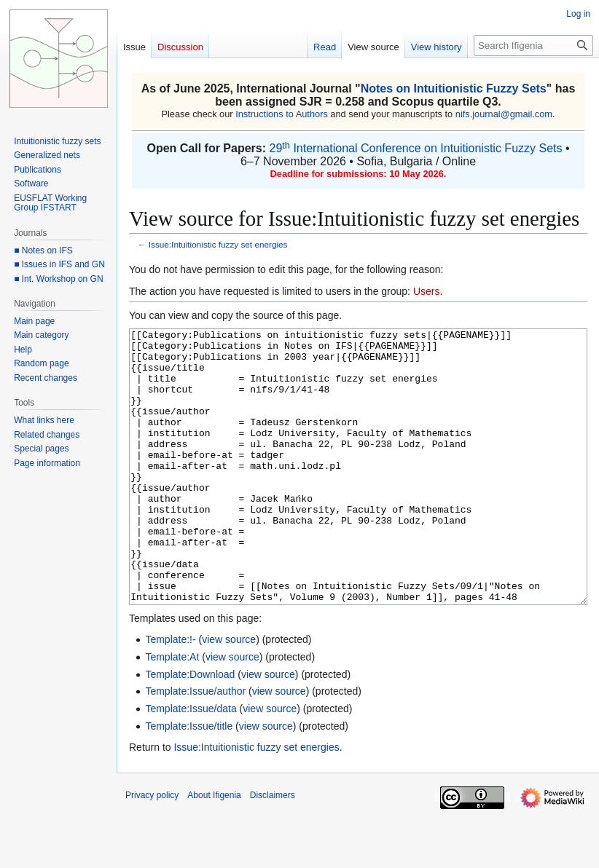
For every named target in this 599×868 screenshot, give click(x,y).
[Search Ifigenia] (533, 46)
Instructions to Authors (282, 114)
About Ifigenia (214, 850)
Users (427, 291)
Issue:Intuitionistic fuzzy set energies (218, 244)
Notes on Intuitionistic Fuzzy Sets (454, 88)
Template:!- (170, 694)
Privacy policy (152, 850)
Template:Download (190, 729)
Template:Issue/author (195, 746)
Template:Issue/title (189, 781)
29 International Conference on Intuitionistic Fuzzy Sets (415, 148)
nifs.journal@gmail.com (504, 114)
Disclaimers (273, 850)
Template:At (172, 711)
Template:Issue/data (191, 763)
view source (229, 694)
